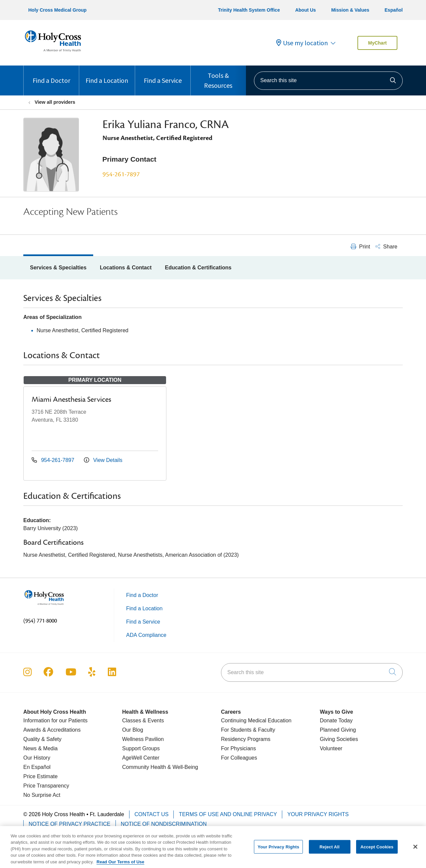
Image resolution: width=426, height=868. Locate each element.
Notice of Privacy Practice (70, 824)
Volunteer (331, 748)
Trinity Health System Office (249, 10)
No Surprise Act (42, 795)
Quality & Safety (42, 739)
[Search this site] (328, 81)
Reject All (329, 850)
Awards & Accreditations (52, 730)
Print (360, 247)
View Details (103, 460)
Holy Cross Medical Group (57, 10)
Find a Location (107, 75)
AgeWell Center (141, 758)
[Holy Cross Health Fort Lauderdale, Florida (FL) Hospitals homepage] (53, 53)
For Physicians (238, 748)
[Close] (415, 850)
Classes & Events (143, 721)
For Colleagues (239, 758)
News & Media (40, 748)
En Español (37, 767)
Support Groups (141, 748)
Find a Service (163, 75)
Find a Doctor (51, 75)
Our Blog (133, 730)
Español (394, 10)
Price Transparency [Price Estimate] (46, 786)
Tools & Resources (218, 77)
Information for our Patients (55, 721)
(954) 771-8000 (40, 621)
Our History (37, 758)
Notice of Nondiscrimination (164, 824)
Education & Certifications (198, 268)
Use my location (302, 43)
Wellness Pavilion (143, 739)
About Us (306, 10)
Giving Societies (339, 739)
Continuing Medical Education (256, 721)
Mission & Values (350, 10)
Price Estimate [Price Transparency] (40, 776)
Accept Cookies (377, 850)
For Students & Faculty (248, 730)
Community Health (144, 767)
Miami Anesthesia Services (71, 399)
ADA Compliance (146, 635)
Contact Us (152, 814)
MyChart (377, 43)
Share (386, 247)
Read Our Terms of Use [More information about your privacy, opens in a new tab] (120, 865)
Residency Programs (246, 739)
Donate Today (336, 721)
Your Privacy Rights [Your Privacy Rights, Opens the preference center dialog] (278, 850)
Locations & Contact (126, 268)
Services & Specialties (58, 268)
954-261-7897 (121, 174)
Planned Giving (338, 730)
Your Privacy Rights (318, 814)
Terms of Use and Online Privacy (228, 814)
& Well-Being (182, 767)
